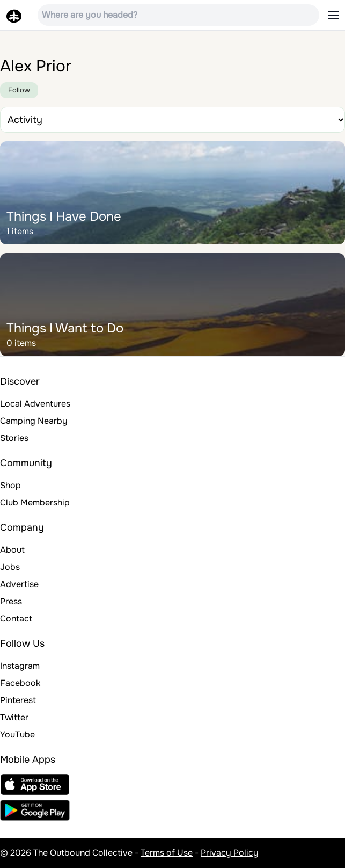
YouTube (17, 735)
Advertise (19, 584)
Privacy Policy (230, 853)
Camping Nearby (34, 421)
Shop (10, 485)
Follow (19, 90)
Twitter (14, 717)
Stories (14, 438)
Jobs (10, 567)
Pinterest (18, 700)
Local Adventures (35, 404)
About (12, 550)
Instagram (20, 666)
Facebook (20, 683)
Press (11, 601)
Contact (16, 619)
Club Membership (35, 502)
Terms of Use (167, 853)
